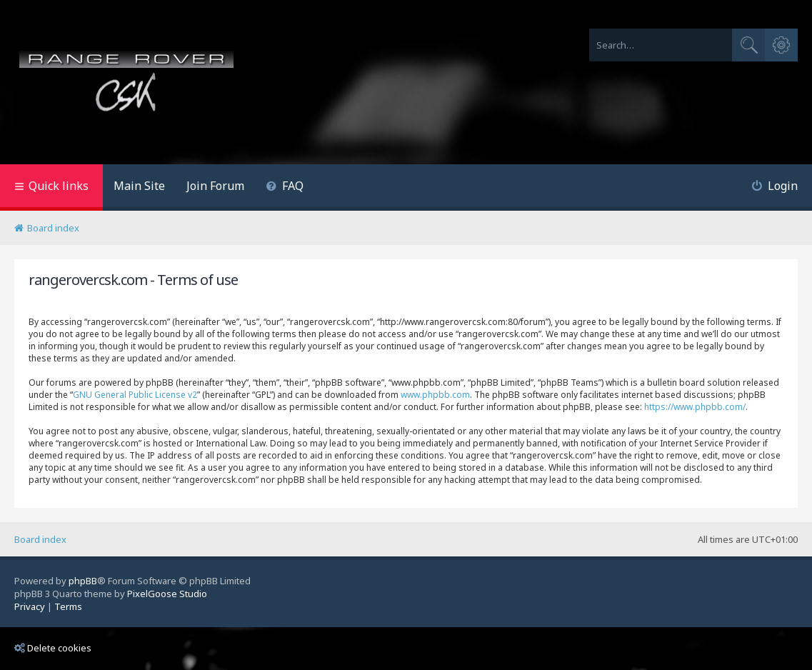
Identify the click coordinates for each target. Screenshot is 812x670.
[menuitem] (285, 187)
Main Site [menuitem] (139, 186)
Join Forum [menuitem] (215, 186)
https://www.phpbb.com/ (695, 407)
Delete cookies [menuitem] (53, 648)
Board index (40, 539)
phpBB (83, 581)
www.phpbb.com (435, 395)
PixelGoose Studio (167, 594)
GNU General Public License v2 (135, 395)
